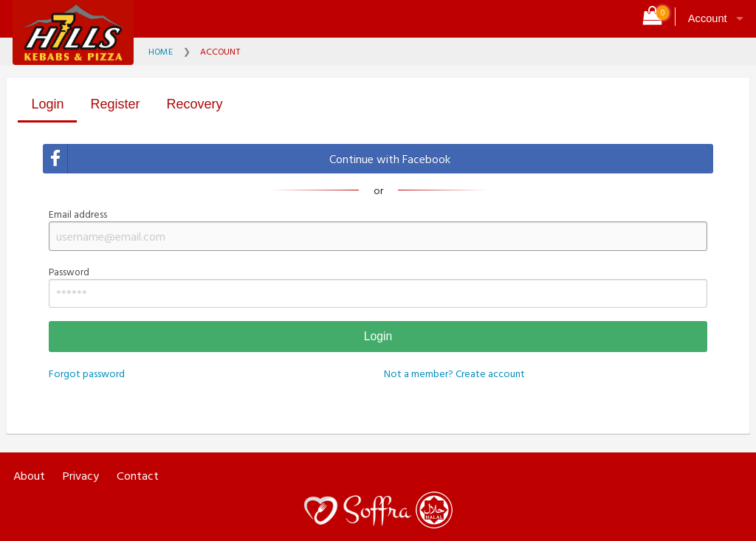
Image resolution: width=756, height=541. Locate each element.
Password (378, 286)
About (29, 476)
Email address (378, 229)
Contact (138, 476)
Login (47, 104)
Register (115, 104)
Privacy (81, 476)
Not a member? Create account (454, 373)
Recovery (195, 104)
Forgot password (87, 373)
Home (161, 51)
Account (708, 18)
